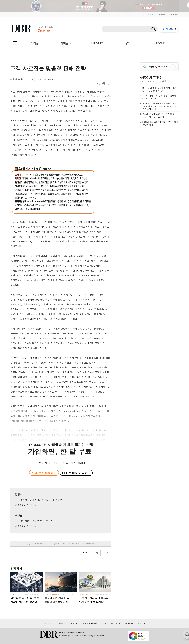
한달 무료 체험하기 (44, 473)
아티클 (35, 43)
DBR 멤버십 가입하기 (76, 473)
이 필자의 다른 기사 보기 (26, 505)
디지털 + (66, 43)
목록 (96, 553)
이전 (85, 553)
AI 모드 (170, 29)
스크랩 (109, 84)
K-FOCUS (159, 43)
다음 (106, 553)
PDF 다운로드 (104, 84)
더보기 (99, 84)
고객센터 (161, 14)
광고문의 (141, 623)
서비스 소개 (49, 623)
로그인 (139, 14)
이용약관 (62, 623)
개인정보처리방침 (91, 623)
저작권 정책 (74, 623)
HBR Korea (173, 14)
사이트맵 (129, 623)
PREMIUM (97, 43)
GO (173, 67)
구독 (128, 43)
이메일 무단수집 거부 (112, 623)
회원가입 (150, 14)
